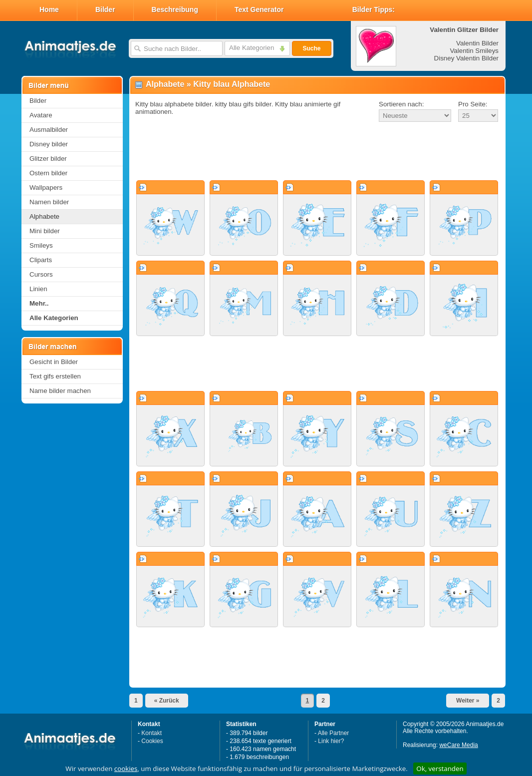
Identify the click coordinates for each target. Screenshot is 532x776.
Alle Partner (334, 733)
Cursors (41, 274)
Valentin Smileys (474, 51)
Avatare (41, 115)
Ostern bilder (48, 173)
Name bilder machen (60, 391)
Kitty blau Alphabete (232, 84)
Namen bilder (49, 202)
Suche (311, 48)
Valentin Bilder (477, 43)
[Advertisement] (317, 152)
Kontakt (151, 733)
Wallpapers (46, 188)
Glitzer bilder (48, 159)
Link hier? (331, 741)
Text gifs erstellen (55, 376)
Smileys (41, 245)
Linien (38, 289)
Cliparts (41, 260)
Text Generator (259, 9)
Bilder (105, 9)
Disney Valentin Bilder (466, 58)
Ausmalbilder (49, 130)
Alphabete (44, 216)
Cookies (152, 741)
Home (49, 9)
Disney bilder (49, 144)
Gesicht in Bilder (54, 362)
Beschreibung (175, 9)
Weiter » (468, 701)
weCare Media (458, 745)
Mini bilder (45, 231)
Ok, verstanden (440, 769)
